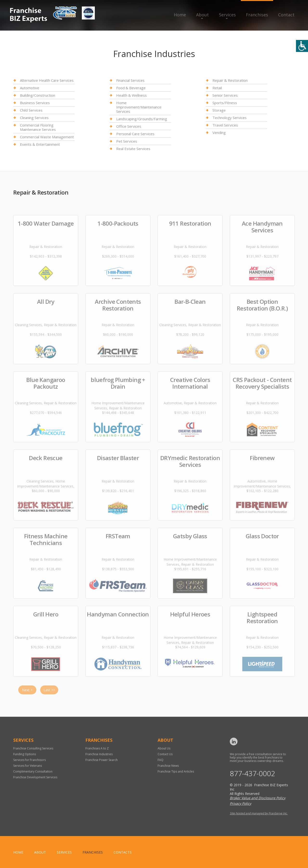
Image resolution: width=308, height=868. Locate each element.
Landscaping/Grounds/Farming (142, 119)
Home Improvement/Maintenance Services (139, 107)
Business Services (35, 103)
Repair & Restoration (230, 80)
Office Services (129, 126)
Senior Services (225, 95)
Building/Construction (38, 95)
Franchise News (168, 766)
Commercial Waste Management (47, 137)
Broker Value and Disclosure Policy (258, 798)
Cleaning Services (34, 118)
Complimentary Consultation (33, 771)
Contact (286, 15)
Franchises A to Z (97, 748)
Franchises (257, 15)
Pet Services (127, 141)
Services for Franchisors (29, 760)
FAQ (160, 760)
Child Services (31, 110)
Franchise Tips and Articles (176, 771)
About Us (164, 748)
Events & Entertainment (40, 144)
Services (227, 15)
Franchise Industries (99, 754)
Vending (219, 133)
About (202, 15)
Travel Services (225, 125)
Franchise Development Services (35, 777)
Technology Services (230, 118)
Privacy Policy (241, 803)
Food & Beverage (131, 88)
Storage (219, 110)
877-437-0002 (252, 773)
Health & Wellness (132, 95)
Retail (217, 88)
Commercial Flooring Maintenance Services (38, 127)
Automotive (30, 88)
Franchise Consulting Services (33, 748)
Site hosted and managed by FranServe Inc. (259, 813)
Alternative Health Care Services (47, 80)
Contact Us (165, 754)
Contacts (123, 852)
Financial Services (130, 80)
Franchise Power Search (102, 760)
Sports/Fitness (225, 103)
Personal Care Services (135, 134)
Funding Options (25, 754)
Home (180, 15)
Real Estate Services (133, 149)
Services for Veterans (28, 766)
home (18, 852)
